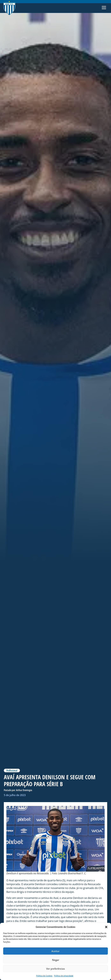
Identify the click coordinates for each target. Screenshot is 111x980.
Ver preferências (55, 969)
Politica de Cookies (44, 976)
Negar (56, 960)
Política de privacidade (64, 976)
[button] (106, 927)
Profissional (12, 770)
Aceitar (55, 951)
